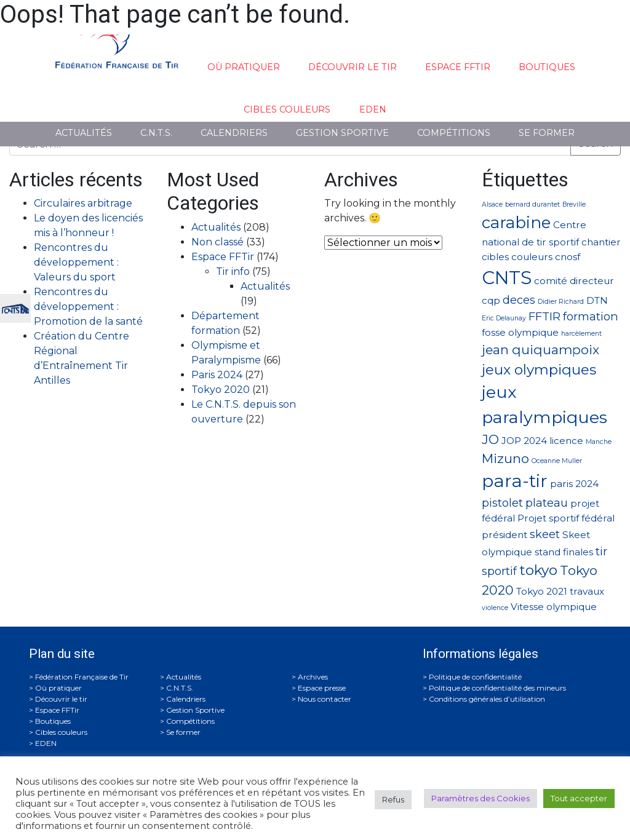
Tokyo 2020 (221, 390)
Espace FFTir (458, 67)
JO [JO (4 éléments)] (490, 439)
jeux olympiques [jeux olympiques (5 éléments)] (539, 370)
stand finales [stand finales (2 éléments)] (564, 552)
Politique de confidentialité (475, 677)
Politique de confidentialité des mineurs (497, 688)
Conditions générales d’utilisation (487, 699)
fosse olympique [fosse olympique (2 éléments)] (520, 332)
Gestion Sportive (342, 133)
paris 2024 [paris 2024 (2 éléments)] (574, 484)
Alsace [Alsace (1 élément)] (492, 204)
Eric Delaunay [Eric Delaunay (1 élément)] (504, 318)
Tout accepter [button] (579, 798)
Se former (547, 133)
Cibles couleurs (287, 109)
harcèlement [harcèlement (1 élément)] (581, 334)
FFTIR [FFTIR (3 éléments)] (544, 316)
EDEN (373, 109)
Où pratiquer (244, 67)
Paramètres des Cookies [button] (480, 798)
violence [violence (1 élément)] (495, 608)
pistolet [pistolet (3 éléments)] (502, 503)
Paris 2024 (217, 375)
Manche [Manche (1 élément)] (599, 442)
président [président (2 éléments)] (504, 535)
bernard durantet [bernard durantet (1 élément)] (532, 204)
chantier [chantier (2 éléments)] (601, 242)
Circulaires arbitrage (83, 203)
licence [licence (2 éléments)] (566, 441)
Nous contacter (325, 699)
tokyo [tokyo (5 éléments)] (538, 570)
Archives (313, 677)
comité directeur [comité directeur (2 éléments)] (574, 281)
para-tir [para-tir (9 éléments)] (515, 481)
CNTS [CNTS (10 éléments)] (507, 278)
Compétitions (454, 133)
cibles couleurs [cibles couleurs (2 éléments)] (517, 257)
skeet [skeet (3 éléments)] (545, 534)
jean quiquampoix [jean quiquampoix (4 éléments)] (540, 350)
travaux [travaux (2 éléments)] (587, 591)
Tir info (233, 271)
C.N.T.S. (156, 133)
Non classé (217, 242)
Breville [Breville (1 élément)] (574, 204)
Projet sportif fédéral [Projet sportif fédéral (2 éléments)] (566, 518)
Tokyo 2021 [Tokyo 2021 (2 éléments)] (542, 591)
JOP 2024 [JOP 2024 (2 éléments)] (524, 441)
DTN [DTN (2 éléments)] (597, 300)
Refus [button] (393, 799)
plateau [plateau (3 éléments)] (547, 503)
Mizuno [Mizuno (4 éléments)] (505, 458)
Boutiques (547, 67)
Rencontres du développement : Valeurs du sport (76, 262)
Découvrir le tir (353, 67)
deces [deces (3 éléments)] (519, 300)
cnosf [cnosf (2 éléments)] (568, 257)
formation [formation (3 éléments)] (591, 316)
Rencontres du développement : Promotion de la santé (88, 307)
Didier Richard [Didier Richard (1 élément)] (561, 302)
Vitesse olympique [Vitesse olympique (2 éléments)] (554, 607)
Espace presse (322, 688)
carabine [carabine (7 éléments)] (516, 222)
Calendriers (234, 133)
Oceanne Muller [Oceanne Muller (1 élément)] (557, 461)
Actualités (84, 133)
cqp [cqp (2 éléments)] (491, 300)
